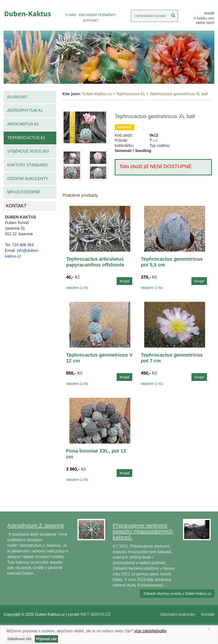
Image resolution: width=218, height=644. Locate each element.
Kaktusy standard (28, 165)
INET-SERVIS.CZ (96, 614)
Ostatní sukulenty (28, 179)
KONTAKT (91, 20)
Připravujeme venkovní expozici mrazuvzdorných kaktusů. (143, 531)
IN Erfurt (18, 97)
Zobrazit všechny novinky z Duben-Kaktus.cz (177, 594)
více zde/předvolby (150, 631)
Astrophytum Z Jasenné (36, 526)
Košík (209, 13)
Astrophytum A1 (25, 110)
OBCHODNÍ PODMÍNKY (97, 15)
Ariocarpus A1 (23, 124)
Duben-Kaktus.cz (97, 94)
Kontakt (208, 614)
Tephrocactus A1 (26, 138)
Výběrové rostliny (28, 151)
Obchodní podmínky (178, 614)
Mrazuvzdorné (24, 192)
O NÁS (71, 15)
